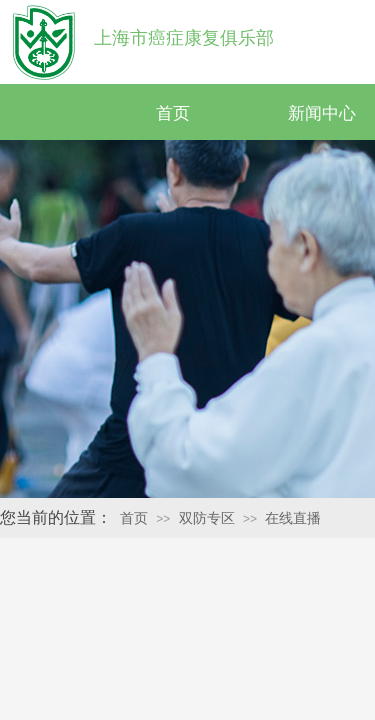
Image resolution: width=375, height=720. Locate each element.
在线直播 (293, 518)
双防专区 (207, 518)
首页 (173, 113)
